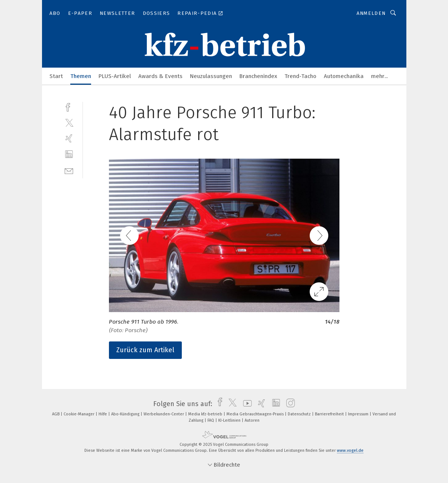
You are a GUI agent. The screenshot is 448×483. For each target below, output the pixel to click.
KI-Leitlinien (230, 420)
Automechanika (344, 76)
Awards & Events (160, 76)
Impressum (359, 414)
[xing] (69, 138)
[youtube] (246, 404)
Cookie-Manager (80, 414)
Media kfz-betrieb (206, 414)
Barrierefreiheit (330, 414)
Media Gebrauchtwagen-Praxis (256, 414)
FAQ (211, 420)
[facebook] (69, 106)
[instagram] (289, 404)
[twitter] (69, 122)
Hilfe (103, 414)
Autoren (252, 420)
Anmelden (371, 13)
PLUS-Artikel (115, 76)
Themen (81, 76)
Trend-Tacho (300, 76)
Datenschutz (300, 414)
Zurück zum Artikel (145, 350)
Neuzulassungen (211, 76)
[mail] (69, 170)
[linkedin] (69, 154)
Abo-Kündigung (126, 414)
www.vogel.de (350, 450)
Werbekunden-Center (164, 414)
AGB (56, 414)
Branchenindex (258, 76)
